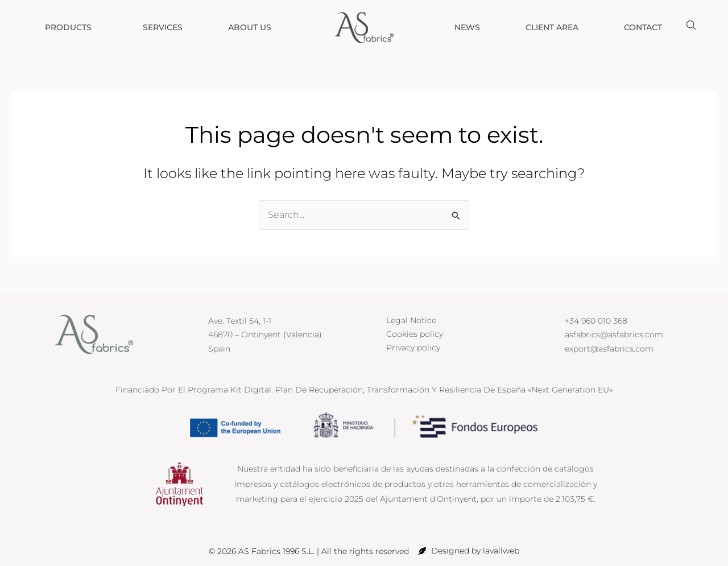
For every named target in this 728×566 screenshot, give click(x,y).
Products (71, 27)
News (467, 27)
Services (163, 27)
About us (250, 27)
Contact (643, 27)
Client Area (552, 27)
